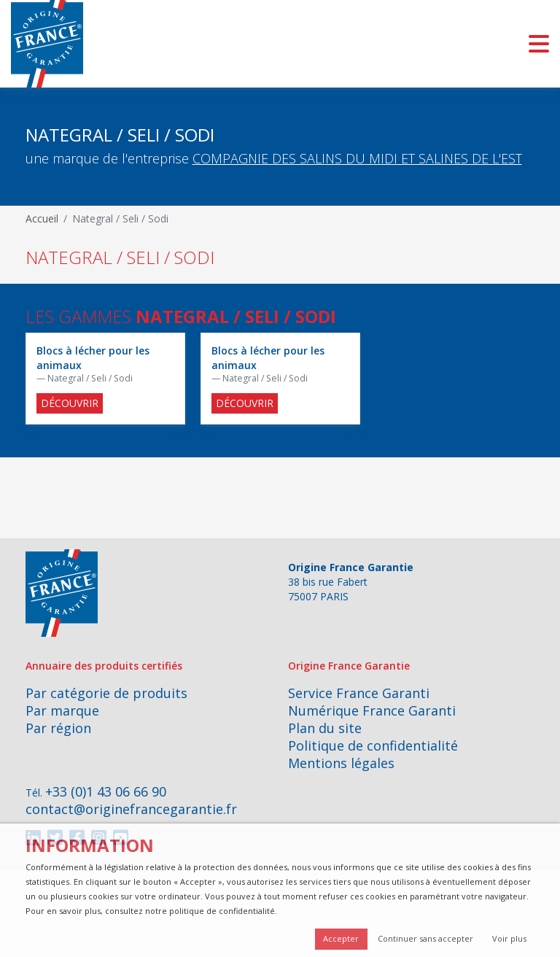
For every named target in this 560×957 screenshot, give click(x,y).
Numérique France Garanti (372, 710)
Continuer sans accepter (425, 938)
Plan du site (325, 728)
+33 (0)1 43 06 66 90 (106, 791)
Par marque (62, 710)
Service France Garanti (359, 693)
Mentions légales (341, 763)
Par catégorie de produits (106, 693)
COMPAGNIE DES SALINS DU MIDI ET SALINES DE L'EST (357, 158)
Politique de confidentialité (373, 745)
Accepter (341, 938)
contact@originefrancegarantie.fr (131, 809)
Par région (58, 728)
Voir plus (509, 938)
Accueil (42, 218)
